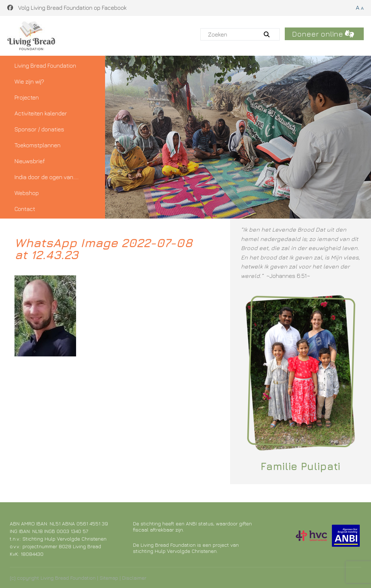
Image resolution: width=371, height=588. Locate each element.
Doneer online (323, 34)
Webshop (27, 193)
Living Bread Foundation (45, 65)
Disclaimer (134, 578)
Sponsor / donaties (39, 129)
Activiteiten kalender (41, 113)
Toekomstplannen (37, 145)
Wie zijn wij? (29, 81)
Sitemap (109, 578)
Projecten (27, 97)
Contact (25, 209)
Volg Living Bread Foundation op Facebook (67, 8)
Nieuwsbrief (30, 161)
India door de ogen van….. (47, 177)
